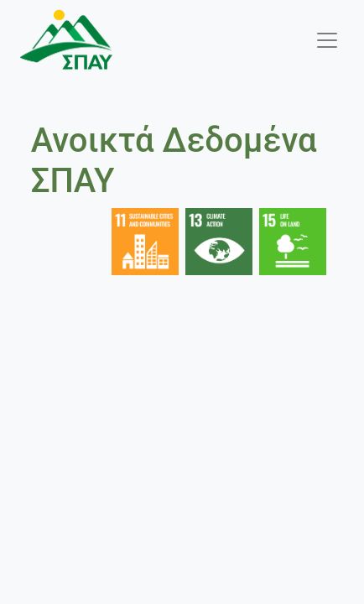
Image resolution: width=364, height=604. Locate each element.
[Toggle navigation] (327, 40)
